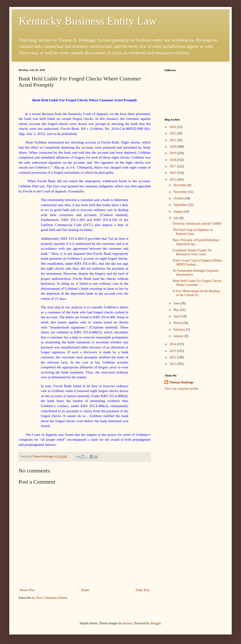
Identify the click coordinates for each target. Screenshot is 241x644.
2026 (173, 127)
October (179, 198)
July (176, 218)
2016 (173, 173)
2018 (173, 160)
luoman (128, 623)
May (177, 310)
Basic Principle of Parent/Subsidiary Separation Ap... (196, 242)
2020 (173, 147)
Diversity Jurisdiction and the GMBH (197, 224)
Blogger (155, 623)
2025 (173, 133)
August (178, 212)
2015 (173, 180)
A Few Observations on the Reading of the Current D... (196, 293)
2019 (173, 153)
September (181, 205)
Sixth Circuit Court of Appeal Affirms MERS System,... (197, 262)
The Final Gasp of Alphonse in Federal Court (193, 232)
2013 (173, 351)
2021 (173, 140)
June (177, 303)
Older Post (143, 590)
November (181, 192)
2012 (173, 357)
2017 (173, 166)
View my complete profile (182, 389)
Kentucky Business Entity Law (88, 21)
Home (85, 590)
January (179, 336)
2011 (173, 364)
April (177, 316)
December (180, 185)
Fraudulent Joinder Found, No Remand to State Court (192, 252)
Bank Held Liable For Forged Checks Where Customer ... (197, 283)
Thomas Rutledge (181, 382)
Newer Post (27, 590)
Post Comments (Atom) (52, 598)
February (180, 330)
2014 (173, 344)
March (178, 323)
